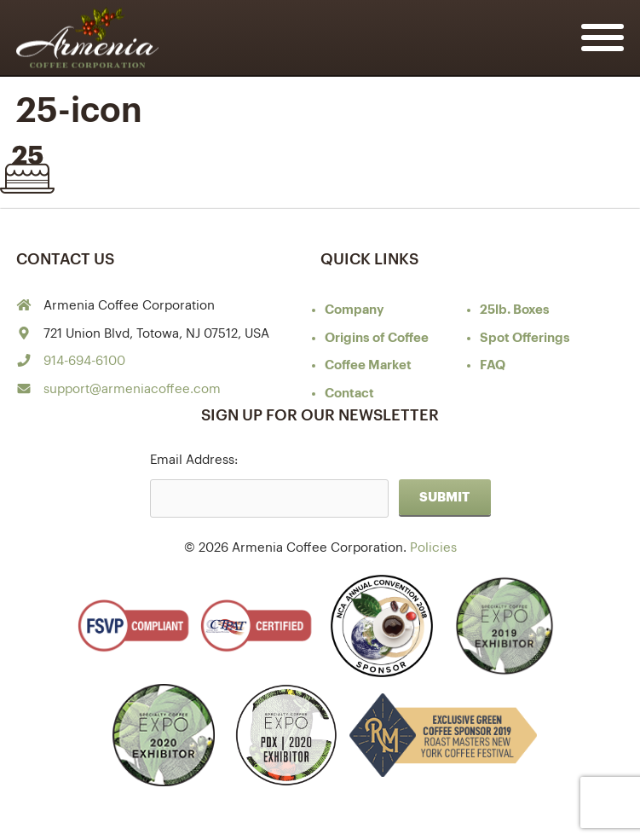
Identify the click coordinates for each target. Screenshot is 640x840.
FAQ (493, 365)
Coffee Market (368, 365)
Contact (349, 394)
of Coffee (377, 338)
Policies (433, 548)
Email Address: (194, 460)
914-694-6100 (84, 361)
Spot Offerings (525, 338)
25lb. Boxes (515, 310)
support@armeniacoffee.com (132, 389)
